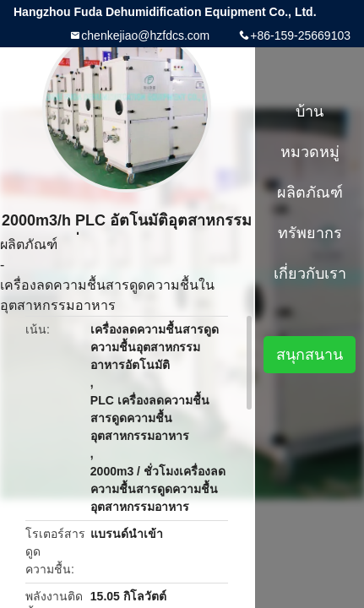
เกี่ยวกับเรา (310, 274)
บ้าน (310, 111)
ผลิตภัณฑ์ (29, 244)
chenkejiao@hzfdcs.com (145, 35)
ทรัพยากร (310, 233)
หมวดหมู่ (310, 152)
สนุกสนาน (310, 355)
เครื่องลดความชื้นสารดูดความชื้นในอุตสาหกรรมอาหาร (107, 295)
